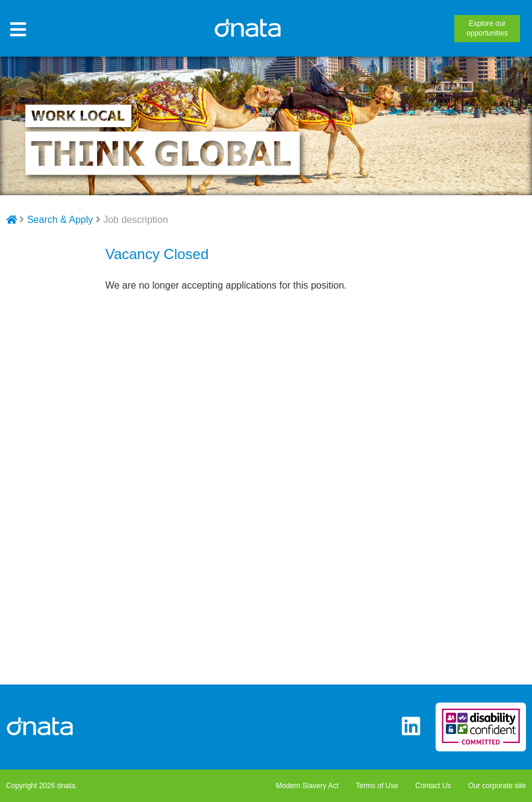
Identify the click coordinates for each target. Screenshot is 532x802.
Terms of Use (377, 786)
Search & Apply (60, 220)
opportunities (487, 28)
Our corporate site (497, 786)
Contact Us (433, 786)
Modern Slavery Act (307, 786)
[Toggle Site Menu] (18, 30)
